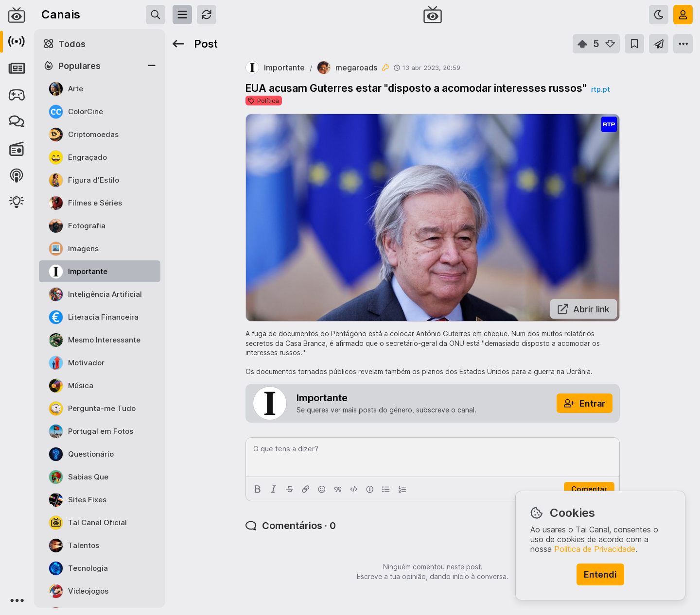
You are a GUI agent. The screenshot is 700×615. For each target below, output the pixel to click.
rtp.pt (601, 89)
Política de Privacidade (595, 549)
